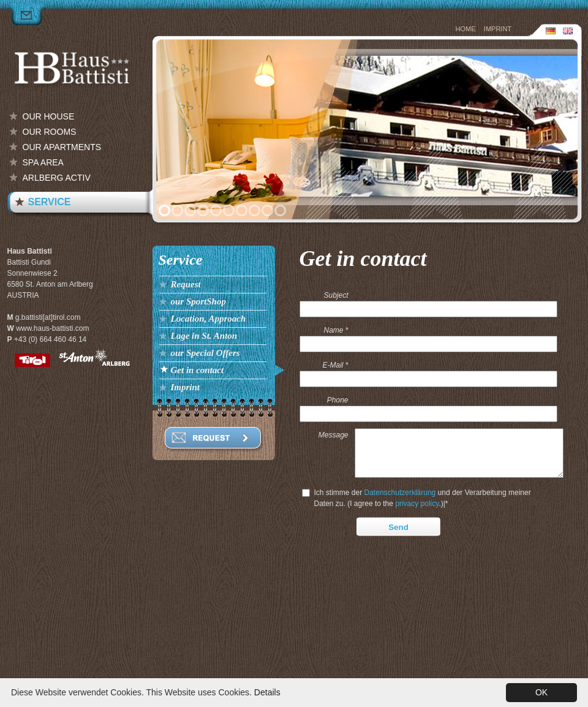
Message (334, 435)
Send (398, 549)
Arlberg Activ (57, 178)
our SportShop (198, 301)
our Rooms (50, 132)
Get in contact (198, 370)
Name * (336, 330)
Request (186, 284)
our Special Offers (205, 353)
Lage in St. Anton (204, 336)
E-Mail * (335, 365)
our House (49, 116)
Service (50, 202)
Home (466, 29)
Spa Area (43, 162)
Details (267, 692)
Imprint (498, 29)
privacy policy (417, 525)
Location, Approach (209, 319)
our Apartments (62, 147)
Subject (336, 295)
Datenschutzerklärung (400, 514)
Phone (338, 400)
